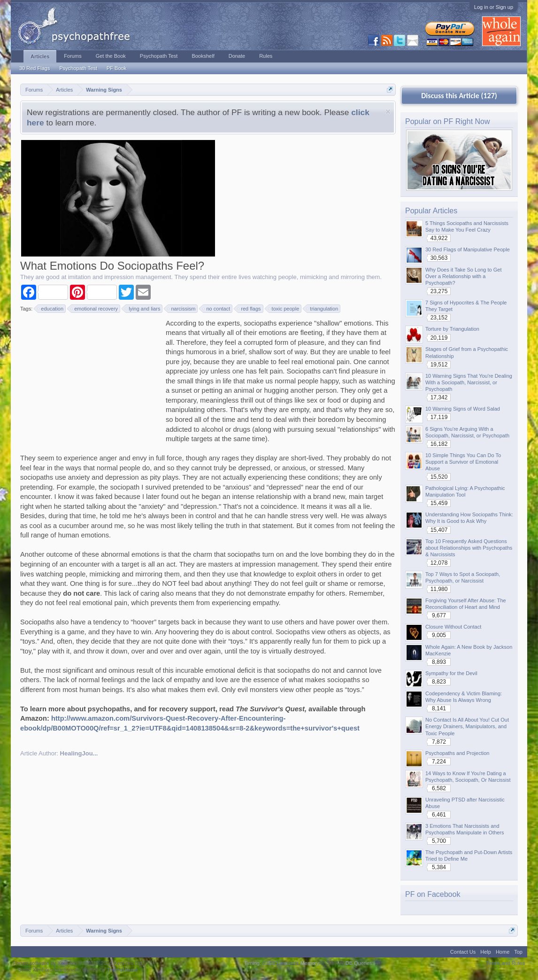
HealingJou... (79, 753)
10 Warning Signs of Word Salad (463, 409)
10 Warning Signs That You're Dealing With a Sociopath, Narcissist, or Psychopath (469, 382)
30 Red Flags (35, 68)
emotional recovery (95, 309)
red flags (249, 309)
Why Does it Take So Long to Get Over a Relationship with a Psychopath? (463, 276)
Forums (73, 56)
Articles (40, 56)
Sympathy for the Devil (451, 673)
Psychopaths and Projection (457, 753)
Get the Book (111, 56)
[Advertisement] (91, 377)
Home (503, 952)
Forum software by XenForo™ (78, 963)
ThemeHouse (122, 970)
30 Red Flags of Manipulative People (468, 249)
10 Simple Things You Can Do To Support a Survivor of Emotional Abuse (463, 462)
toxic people (284, 309)
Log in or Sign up (494, 7)
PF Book (116, 68)
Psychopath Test (78, 68)
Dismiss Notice (388, 112)
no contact (217, 309)
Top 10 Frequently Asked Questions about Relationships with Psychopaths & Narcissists (469, 548)
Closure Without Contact (453, 627)
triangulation (323, 309)
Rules (266, 56)
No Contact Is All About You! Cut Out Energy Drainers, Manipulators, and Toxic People (467, 726)
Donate (237, 56)
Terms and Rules (505, 963)
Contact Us (463, 952)
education (51, 309)
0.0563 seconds (281, 963)
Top (518, 952)
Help (486, 952)
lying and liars (143, 309)
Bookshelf (203, 56)
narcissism (182, 309)
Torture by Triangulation (452, 329)
